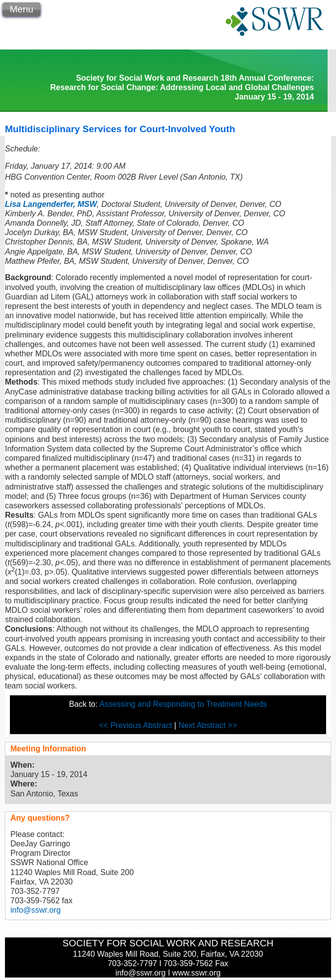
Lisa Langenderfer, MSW (51, 204)
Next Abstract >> (208, 725)
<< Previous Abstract (137, 725)
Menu (21, 9)
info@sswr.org (36, 910)
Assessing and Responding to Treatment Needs (183, 704)
